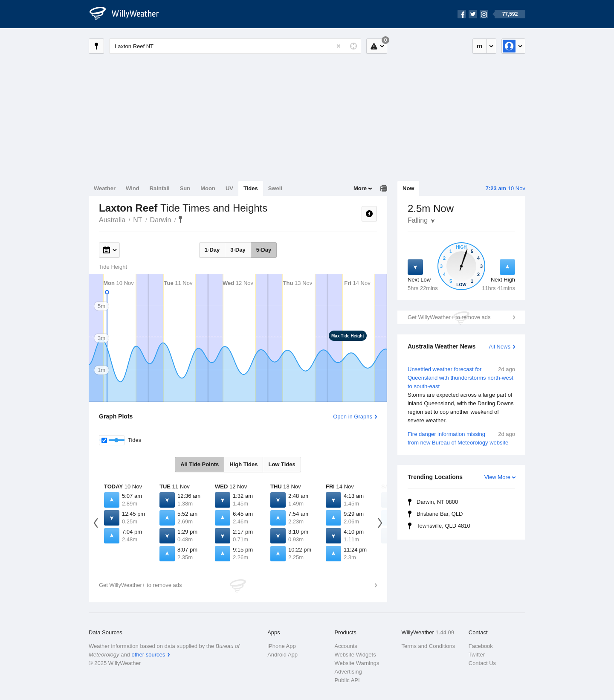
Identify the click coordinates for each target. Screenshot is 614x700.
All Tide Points (200, 464)
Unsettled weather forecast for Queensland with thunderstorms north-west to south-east (461, 395)
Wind (133, 188)
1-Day (212, 250)
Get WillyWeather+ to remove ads (449, 317)
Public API (347, 680)
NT (138, 220)
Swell (275, 188)
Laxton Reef (180, 219)
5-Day (264, 250)
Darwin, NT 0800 (437, 502)
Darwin (161, 220)
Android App (282, 655)
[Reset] (339, 46)
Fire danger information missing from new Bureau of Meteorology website (461, 438)
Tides (251, 188)
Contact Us (482, 663)
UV (229, 188)
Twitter (477, 655)
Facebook (481, 646)
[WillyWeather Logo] (129, 14)
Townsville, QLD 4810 (443, 526)
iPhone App (282, 646)
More (360, 188)
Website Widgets (355, 655)
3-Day (238, 250)
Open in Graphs (353, 417)
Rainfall (160, 188)
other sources (148, 655)
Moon (208, 188)
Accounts (346, 646)
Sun (185, 188)
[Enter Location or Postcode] (235, 46)
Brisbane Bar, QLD (440, 514)
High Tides (243, 464)
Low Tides (282, 464)
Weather (105, 188)
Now (408, 188)
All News (500, 347)
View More (497, 477)
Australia (112, 220)
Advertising (348, 672)
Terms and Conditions (429, 646)
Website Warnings (357, 663)
